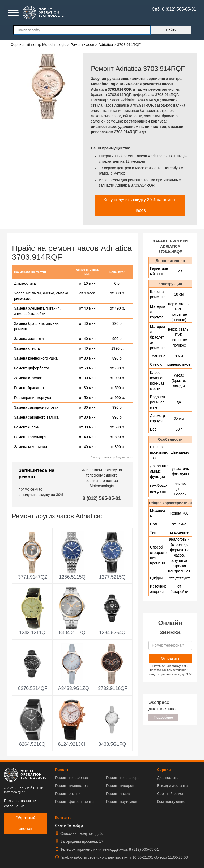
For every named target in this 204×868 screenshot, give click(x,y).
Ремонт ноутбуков (122, 802)
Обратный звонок (25, 823)
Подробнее (163, 717)
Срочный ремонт (171, 794)
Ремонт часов (118, 794)
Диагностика (168, 778)
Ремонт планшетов (71, 786)
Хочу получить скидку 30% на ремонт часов (140, 205)
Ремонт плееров (120, 786)
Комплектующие (171, 802)
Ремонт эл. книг (69, 794)
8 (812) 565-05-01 (102, 498)
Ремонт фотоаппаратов (75, 802)
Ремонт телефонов (71, 778)
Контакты (64, 818)
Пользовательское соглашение (20, 803)
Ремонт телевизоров (124, 778)
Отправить (170, 658)
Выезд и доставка (172, 786)
